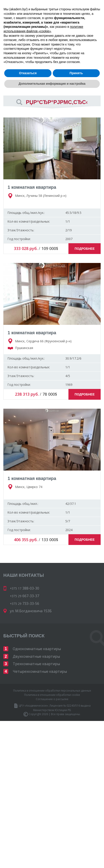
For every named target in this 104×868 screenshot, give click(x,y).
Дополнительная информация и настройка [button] (52, 859)
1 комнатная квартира (32, 187)
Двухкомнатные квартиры (36, 656)
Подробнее (85, 249)
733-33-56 (53, 35)
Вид (6, 85)
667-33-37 (81, 29)
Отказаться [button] (28, 848)
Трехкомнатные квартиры (36, 664)
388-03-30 (49, 29)
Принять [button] (76, 848)
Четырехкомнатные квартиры (40, 671)
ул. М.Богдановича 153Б (31, 611)
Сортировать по (17, 69)
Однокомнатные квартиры (37, 649)
